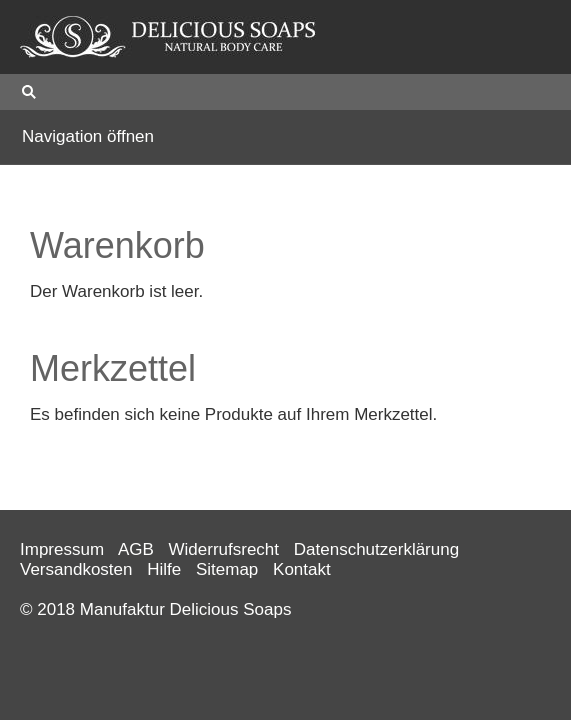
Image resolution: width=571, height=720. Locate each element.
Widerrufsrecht (224, 549)
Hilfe (164, 569)
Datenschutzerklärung (376, 549)
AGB (136, 549)
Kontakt (302, 569)
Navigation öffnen (88, 136)
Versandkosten (76, 569)
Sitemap (227, 569)
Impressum (62, 549)
